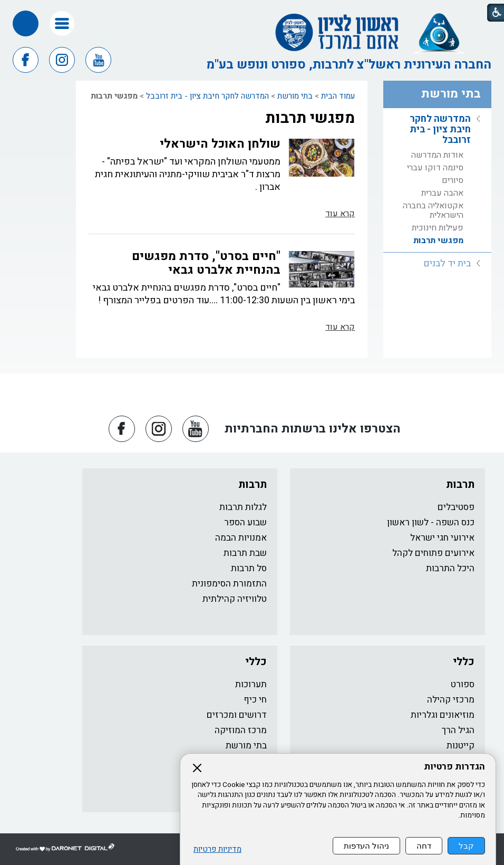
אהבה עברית (442, 193)
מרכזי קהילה (451, 700)
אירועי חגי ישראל (442, 538)
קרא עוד (340, 214)
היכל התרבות (450, 568)
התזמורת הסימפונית (229, 584)
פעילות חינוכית (438, 228)
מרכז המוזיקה (241, 730)
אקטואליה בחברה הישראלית (433, 210)
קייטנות (461, 746)
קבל (466, 846)
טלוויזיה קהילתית (235, 599)
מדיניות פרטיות (217, 849)
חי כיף (255, 700)
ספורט (463, 684)
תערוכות (251, 684)
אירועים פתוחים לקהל (433, 553)
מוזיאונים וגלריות (443, 715)
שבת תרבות (245, 553)
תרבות (460, 484)
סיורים (453, 180)
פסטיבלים (456, 507)
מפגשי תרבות (310, 118)
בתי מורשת (295, 96)
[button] (62, 23)
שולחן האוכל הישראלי (220, 144)
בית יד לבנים (447, 263)
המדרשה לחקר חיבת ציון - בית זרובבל (207, 96)
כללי (464, 662)
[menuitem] (437, 180)
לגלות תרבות (243, 507)
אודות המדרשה (437, 155)
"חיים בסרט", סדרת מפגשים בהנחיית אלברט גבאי (206, 263)
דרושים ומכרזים (237, 715)
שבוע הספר (245, 522)
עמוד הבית (338, 96)
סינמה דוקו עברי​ (435, 168)
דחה (424, 846)
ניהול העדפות (366, 846)
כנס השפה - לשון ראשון (431, 522)
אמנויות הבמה (241, 538)
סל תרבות (249, 568)
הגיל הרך (458, 730)
